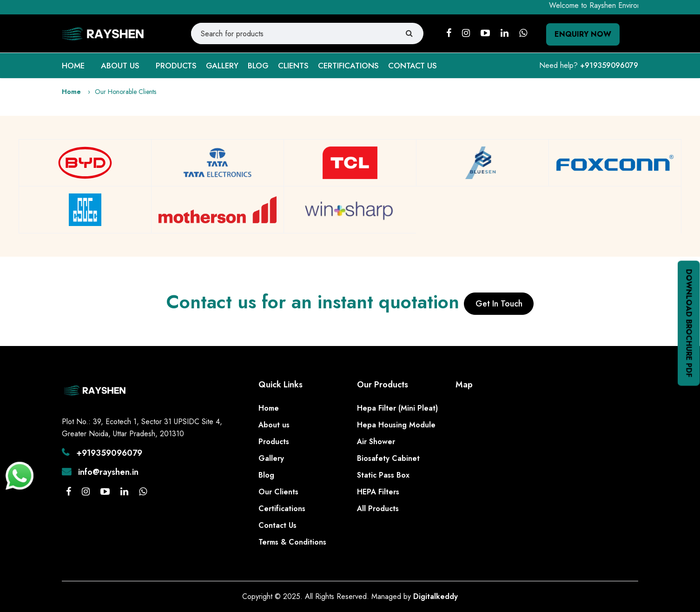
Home (71, 92)
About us (274, 425)
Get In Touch (499, 304)
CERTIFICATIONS (348, 66)
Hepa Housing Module (396, 425)
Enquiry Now (583, 34)
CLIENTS (293, 66)
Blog (266, 475)
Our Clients (278, 492)
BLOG (258, 66)
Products (274, 442)
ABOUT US (120, 66)
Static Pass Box (383, 475)
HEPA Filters (378, 492)
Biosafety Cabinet (388, 458)
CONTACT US (413, 66)
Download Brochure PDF (689, 323)
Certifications (282, 509)
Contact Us (277, 525)
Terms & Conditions (292, 542)
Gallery (271, 458)
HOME (73, 66)
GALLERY (222, 66)
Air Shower (376, 442)
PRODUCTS (176, 66)
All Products (378, 509)
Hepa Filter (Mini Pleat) (397, 408)
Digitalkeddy (436, 596)
